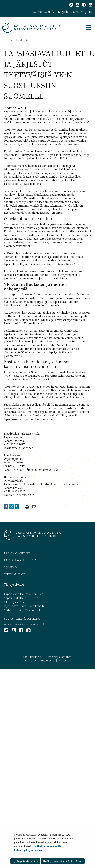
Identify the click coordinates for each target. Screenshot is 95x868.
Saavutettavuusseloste (39, 660)
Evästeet (65, 660)
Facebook (30, 624)
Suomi (38, 12)
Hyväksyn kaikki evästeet (25, 861)
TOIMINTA (11, 567)
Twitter (8, 624)
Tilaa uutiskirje (31, 657)
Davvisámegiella (81, 12)
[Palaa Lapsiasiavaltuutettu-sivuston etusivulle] (31, 28)
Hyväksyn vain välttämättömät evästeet (63, 861)
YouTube (41, 624)
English (63, 12)
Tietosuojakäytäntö (59, 657)
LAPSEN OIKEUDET (17, 553)
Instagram (19, 624)
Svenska (50, 12)
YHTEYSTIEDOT (14, 574)
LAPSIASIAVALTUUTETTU (21, 560)
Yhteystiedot (14, 584)
